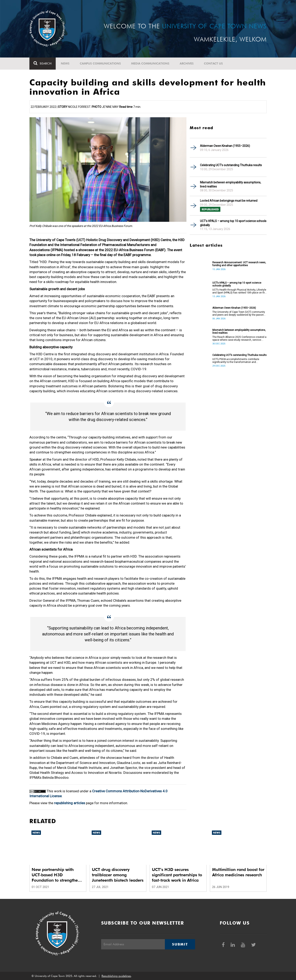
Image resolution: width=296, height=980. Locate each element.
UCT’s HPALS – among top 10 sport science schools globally (233, 223)
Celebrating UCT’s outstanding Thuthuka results (231, 165)
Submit (180, 944)
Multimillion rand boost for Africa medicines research (238, 872)
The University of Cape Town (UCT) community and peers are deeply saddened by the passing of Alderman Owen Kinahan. (239, 313)
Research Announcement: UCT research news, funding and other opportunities (239, 264)
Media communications (150, 63)
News (65, 63)
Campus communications (100, 63)
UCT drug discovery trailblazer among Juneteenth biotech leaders (118, 875)
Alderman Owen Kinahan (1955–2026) (225, 146)
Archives (187, 63)
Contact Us (213, 63)
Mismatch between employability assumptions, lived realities (231, 184)
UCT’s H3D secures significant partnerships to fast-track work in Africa (177, 875)
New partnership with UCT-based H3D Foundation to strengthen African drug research (56, 875)
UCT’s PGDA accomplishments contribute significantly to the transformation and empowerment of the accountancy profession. (239, 361)
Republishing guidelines (116, 976)
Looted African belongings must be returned (229, 201)
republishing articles (70, 803)
